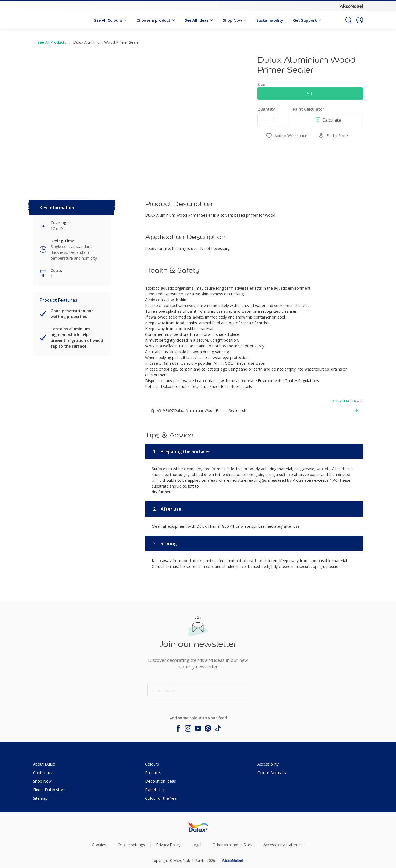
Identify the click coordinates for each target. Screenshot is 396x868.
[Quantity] (274, 120)
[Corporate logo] (351, 6)
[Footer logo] (198, 827)
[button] (360, 20)
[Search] (349, 20)
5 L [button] (310, 94)
